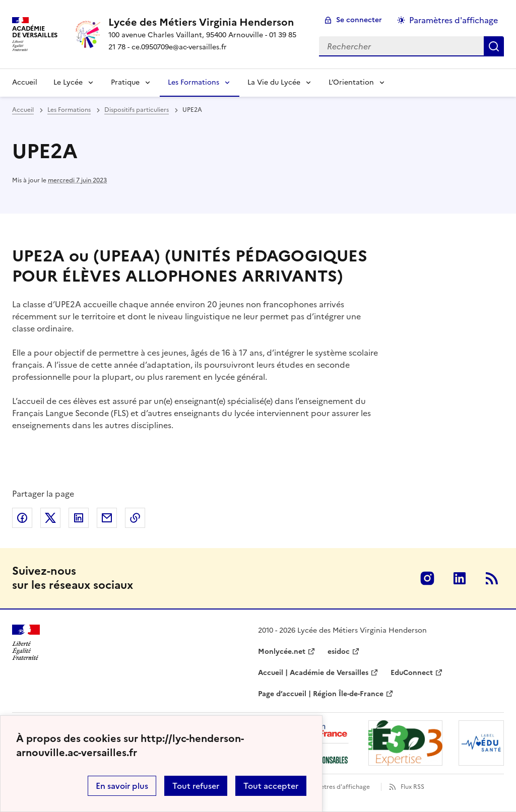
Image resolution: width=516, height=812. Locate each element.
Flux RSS (412, 787)
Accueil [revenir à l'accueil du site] (23, 110)
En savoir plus (122, 786)
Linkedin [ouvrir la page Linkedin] (460, 578)
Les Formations (193, 82)
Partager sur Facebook (22, 518)
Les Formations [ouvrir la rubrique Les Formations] (69, 110)
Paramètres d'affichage (336, 787)
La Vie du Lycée (274, 82)
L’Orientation (351, 82)
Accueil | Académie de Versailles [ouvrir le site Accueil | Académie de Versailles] (313, 673)
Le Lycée (68, 82)
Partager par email (107, 518)
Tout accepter (271, 786)
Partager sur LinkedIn (79, 518)
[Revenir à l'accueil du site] (26, 642)
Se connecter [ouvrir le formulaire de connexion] (359, 20)
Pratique (125, 82)
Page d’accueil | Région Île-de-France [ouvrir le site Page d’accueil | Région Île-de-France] (321, 694)
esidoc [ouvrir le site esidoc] (339, 652)
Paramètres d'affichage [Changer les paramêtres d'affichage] (454, 20)
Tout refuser (196, 786)
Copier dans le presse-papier (135, 518)
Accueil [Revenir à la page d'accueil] (25, 82)
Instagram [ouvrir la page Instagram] (427, 578)
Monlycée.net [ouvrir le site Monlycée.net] (282, 652)
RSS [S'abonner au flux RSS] (492, 578)
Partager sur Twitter (50, 518)
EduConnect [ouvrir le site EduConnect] (412, 673)
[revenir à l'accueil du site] (206, 22)
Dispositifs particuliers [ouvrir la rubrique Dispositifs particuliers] (137, 110)
